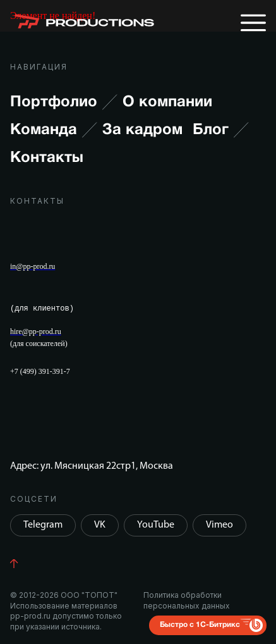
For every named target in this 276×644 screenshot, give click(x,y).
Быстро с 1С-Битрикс (200, 625)
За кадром (142, 130)
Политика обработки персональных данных (187, 600)
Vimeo (219, 525)
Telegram (43, 525)
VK (100, 525)
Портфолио (64, 102)
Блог (221, 130)
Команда (54, 130)
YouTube (156, 525)
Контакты (47, 158)
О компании (167, 102)
